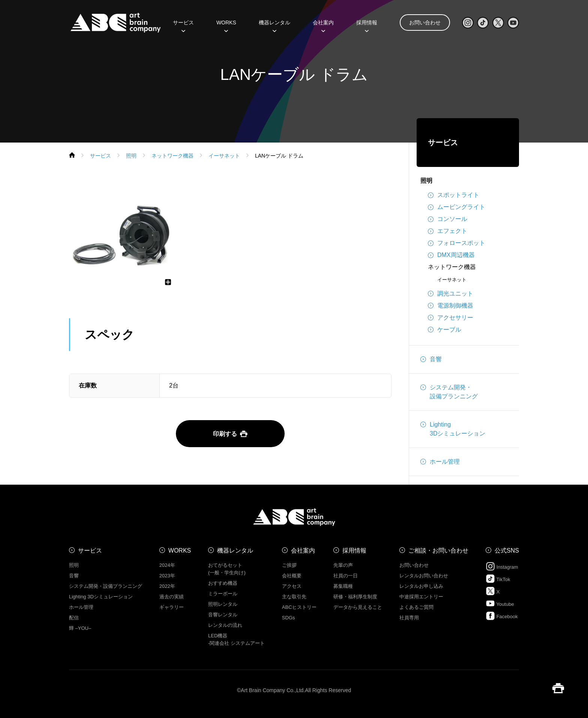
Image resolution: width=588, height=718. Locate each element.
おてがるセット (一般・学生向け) (227, 569)
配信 (74, 618)
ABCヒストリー (299, 607)
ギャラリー (172, 607)
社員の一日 (346, 576)
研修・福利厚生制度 (355, 597)
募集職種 (343, 586)
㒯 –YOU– (80, 628)
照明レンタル (223, 604)
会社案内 (323, 25)
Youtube (500, 603)
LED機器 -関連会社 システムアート (236, 639)
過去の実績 (172, 597)
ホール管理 (440, 462)
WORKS (226, 25)
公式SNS (507, 551)
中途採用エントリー (421, 597)
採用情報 (367, 25)
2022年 (167, 586)
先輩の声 (343, 565)
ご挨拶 (289, 565)
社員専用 (409, 618)
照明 (426, 181)
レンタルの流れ (225, 625)
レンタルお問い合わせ (424, 576)
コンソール (448, 219)
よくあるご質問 (416, 607)
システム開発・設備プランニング (449, 391)
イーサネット (452, 280)
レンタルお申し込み (421, 586)
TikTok (498, 579)
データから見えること (358, 607)
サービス (183, 25)
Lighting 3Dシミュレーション (101, 597)
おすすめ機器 (223, 583)
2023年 (167, 576)
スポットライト (454, 195)
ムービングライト (457, 207)
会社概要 (292, 576)
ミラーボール (223, 594)
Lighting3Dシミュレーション (453, 428)
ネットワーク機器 (452, 267)
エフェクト (448, 231)
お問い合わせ (425, 23)
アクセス (292, 586)
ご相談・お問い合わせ (438, 551)
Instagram (502, 566)
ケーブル (445, 330)
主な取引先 (294, 597)
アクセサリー (451, 318)
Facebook (502, 616)
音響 (431, 359)
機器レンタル (274, 25)
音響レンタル (223, 615)
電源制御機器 (451, 306)
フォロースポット (457, 243)
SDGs (289, 618)
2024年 (167, 565)
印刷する (230, 434)
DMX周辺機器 (451, 255)
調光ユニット (451, 294)
